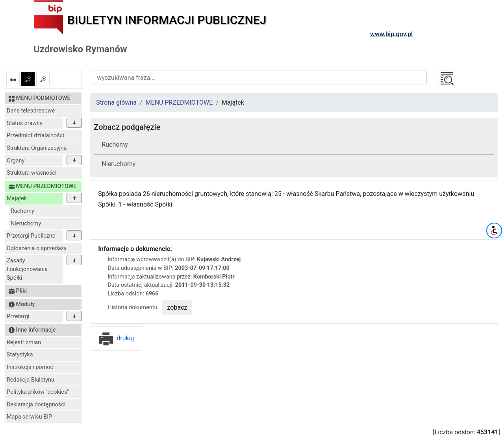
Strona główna (116, 102)
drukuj (116, 338)
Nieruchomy (26, 224)
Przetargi (18, 316)
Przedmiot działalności (35, 136)
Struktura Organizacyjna (37, 148)
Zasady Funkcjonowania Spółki (27, 269)
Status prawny (25, 123)
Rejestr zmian (24, 342)
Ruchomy (22, 211)
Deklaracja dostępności (36, 405)
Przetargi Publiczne (31, 236)
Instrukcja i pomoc (30, 367)
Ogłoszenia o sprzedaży (37, 248)
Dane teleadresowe (31, 111)
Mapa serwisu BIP (29, 417)
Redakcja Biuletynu (31, 380)
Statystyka (20, 355)
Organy (16, 161)
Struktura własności (32, 173)
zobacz (177, 307)
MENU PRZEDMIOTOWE (179, 102)
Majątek (17, 198)
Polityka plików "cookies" (38, 392)
